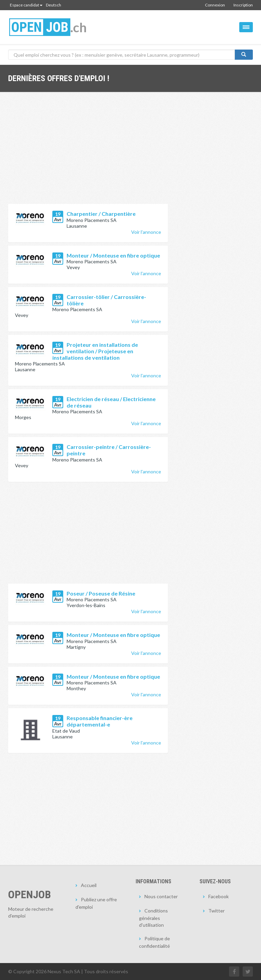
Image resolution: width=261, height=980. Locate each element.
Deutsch (54, 5)
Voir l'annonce (146, 232)
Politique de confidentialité (154, 942)
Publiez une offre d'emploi (96, 903)
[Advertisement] (88, 153)
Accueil (89, 885)
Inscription (243, 5)
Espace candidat (26, 5)
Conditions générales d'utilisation (153, 918)
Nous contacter (161, 896)
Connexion (215, 5)
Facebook (219, 896)
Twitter (216, 911)
